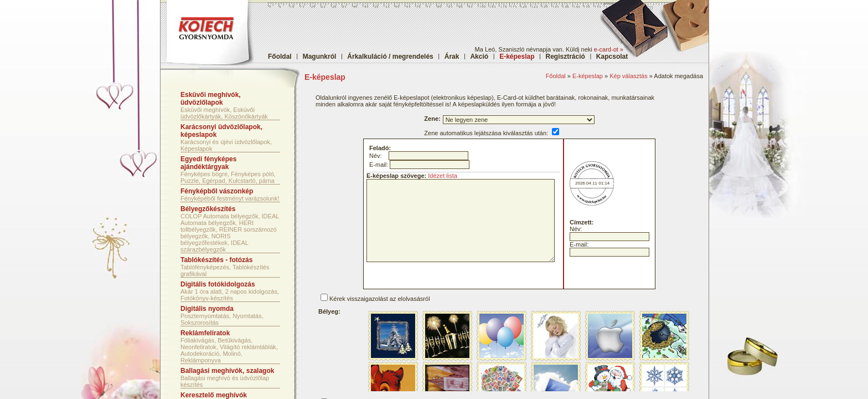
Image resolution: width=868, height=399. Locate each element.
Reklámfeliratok (205, 333)
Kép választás (628, 76)
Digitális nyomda (207, 309)
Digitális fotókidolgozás (218, 284)
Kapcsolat (612, 57)
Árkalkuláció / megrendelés (390, 57)
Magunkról (320, 57)
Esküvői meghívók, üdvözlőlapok (211, 99)
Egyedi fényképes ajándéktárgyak (208, 163)
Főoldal (280, 57)
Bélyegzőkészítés (208, 209)
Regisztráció (565, 57)
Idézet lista (443, 176)
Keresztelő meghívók (214, 395)
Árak (452, 57)
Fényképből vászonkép (217, 191)
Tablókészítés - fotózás (216, 260)
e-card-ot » (609, 49)
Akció (479, 57)
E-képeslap (588, 76)
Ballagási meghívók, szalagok (227, 371)
